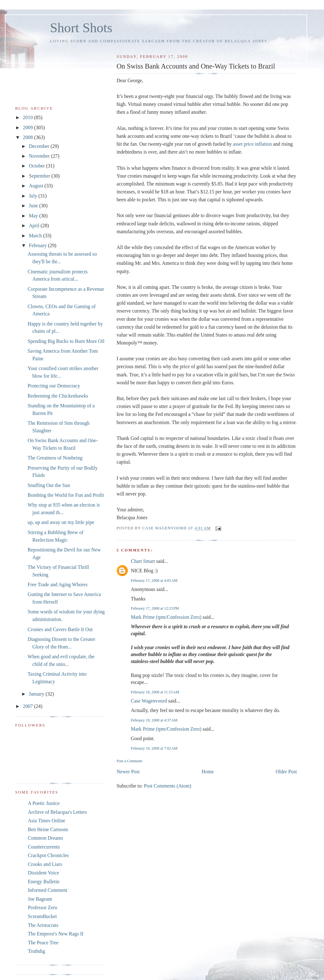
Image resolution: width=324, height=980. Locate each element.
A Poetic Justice (44, 803)
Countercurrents (44, 847)
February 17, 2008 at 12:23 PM (155, 608)
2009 (28, 128)
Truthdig (36, 951)
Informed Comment (47, 890)
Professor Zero (43, 907)
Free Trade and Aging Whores (57, 584)
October (37, 166)
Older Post (286, 772)
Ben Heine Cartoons (48, 829)
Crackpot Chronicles (48, 855)
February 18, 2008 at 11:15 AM (155, 692)
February (38, 245)
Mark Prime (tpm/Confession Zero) (166, 617)
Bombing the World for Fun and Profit (66, 495)
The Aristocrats (43, 925)
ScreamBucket (42, 916)
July (34, 196)
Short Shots (81, 28)
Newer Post (128, 772)
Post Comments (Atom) (168, 786)
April (35, 225)
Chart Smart (143, 561)
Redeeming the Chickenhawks (58, 396)
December (40, 146)
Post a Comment (129, 761)
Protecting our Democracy (54, 386)
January (37, 694)
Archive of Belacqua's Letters (57, 812)
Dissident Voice (44, 873)
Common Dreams (45, 838)
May (34, 216)
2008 (28, 137)
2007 (28, 706)
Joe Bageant (40, 899)
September (40, 176)
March (36, 236)
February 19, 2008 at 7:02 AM (154, 748)
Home (208, 772)
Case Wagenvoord (149, 701)
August (37, 186)
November (40, 156)
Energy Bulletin (44, 882)
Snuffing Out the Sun (49, 485)
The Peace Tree (43, 943)
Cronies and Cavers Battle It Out (60, 629)
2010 (28, 117)
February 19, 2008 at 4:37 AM (154, 720)
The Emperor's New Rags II (56, 934)
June (34, 206)
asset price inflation (252, 144)
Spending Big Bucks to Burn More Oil (66, 341)
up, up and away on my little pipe (61, 522)
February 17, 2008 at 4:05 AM (154, 581)
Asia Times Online (47, 821)
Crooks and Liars (45, 864)
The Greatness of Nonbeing (55, 458)
